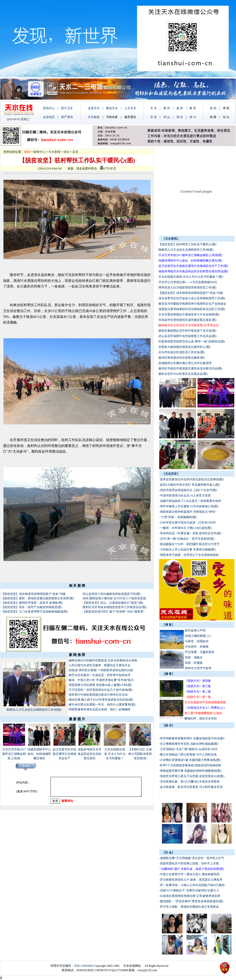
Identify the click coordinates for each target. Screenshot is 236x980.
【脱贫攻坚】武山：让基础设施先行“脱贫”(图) (113, 603)
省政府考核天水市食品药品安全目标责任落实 (90, 754)
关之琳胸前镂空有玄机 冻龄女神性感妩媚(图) (189, 744)
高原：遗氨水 (194, 657)
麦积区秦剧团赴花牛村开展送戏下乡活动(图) (187, 331)
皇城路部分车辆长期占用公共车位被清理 (185, 363)
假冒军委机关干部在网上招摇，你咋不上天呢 (189, 863)
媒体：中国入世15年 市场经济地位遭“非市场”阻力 (101, 680)
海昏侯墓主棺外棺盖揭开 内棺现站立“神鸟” (188, 512)
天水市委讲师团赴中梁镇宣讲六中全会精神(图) (189, 314)
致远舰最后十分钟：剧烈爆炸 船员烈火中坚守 (190, 544)
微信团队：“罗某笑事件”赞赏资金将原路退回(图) (192, 901)
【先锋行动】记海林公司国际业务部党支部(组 (140, 754)
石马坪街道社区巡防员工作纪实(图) (182, 352)
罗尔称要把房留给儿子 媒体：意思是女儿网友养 (191, 880)
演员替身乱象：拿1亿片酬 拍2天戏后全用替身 (190, 782)
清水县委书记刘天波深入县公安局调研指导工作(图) (192, 298)
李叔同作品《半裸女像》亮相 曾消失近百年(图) (191, 533)
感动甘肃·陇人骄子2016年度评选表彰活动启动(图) (101, 700)
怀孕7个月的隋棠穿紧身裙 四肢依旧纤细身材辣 (190, 765)
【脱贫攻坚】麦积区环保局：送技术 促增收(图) (32, 603)
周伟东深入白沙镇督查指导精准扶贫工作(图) (187, 287)
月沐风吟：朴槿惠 (197, 647)
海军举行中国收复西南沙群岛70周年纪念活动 (98, 695)
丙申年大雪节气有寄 (198, 668)
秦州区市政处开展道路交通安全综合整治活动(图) (190, 368)
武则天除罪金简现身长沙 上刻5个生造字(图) (189, 490)
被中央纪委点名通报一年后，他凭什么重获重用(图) (102, 705)
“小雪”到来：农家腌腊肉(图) (178, 517)
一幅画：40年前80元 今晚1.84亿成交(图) (186, 528)
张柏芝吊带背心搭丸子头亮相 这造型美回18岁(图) (192, 776)
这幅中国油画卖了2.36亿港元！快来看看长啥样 (190, 501)
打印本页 (108, 169)
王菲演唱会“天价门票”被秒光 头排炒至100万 (189, 749)
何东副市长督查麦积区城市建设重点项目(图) (187, 320)
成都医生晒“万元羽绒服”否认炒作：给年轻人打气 (192, 858)
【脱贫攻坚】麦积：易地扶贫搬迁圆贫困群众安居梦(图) (38, 598)
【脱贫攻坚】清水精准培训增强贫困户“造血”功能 (33, 594)
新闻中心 (39, 152)
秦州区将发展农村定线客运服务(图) (182, 358)
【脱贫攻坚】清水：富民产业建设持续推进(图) (32, 607)
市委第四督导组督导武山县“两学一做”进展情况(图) (192, 341)
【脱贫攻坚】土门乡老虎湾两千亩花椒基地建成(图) (35, 612)
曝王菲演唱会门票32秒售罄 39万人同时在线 (188, 755)
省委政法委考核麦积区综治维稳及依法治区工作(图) (192, 309)
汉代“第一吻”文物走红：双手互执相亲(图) (187, 539)
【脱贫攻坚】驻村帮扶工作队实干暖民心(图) (187, 244)
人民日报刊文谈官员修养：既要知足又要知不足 (100, 665)
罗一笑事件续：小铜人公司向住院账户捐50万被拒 (192, 885)
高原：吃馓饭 (194, 663)
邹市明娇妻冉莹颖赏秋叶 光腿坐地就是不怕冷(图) (192, 738)
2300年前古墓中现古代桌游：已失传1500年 (188, 523)
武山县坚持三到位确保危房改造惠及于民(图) (112, 594)
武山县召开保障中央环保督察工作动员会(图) (187, 336)
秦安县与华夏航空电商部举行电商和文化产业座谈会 (192, 304)
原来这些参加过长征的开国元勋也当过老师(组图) (192, 479)
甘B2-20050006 (84, 966)
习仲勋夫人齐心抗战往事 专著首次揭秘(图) (188, 549)
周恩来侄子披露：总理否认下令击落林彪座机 (189, 555)
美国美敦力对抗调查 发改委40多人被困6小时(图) (100, 685)
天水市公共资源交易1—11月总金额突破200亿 (188, 282)
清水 (66, 152)
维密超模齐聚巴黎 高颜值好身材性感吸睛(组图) (191, 771)
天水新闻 (54, 152)
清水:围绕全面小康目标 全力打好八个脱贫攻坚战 (114, 598)
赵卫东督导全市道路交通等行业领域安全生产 (65, 754)
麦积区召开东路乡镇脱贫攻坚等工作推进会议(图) (115, 607)
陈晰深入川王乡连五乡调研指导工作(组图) (34, 710)
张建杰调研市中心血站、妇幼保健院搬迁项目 (39, 754)
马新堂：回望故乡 (197, 641)
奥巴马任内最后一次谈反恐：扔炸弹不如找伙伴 (100, 675)
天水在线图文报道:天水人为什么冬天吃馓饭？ (115, 754)
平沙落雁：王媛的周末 (200, 652)
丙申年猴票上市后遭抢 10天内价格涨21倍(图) (189, 506)
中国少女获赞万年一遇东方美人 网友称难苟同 (190, 874)
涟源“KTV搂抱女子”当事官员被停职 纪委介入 (190, 890)
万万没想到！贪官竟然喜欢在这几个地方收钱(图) (101, 690)
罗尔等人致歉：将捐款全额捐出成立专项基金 (189, 907)
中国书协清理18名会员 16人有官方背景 (186, 496)
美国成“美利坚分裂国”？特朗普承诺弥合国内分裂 (101, 670)
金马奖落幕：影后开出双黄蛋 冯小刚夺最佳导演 (191, 787)
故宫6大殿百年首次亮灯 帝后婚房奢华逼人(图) (190, 485)
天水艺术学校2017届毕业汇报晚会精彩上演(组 (14, 754)
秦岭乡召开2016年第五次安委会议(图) (183, 374)
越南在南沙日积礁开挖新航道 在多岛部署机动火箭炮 (103, 660)
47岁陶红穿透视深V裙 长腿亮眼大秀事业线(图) (190, 760)
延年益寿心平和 (195, 630)
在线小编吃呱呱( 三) (198, 636)
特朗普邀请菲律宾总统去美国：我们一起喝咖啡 (100, 709)
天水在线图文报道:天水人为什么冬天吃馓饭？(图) (191, 277)
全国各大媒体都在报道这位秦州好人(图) (184, 347)
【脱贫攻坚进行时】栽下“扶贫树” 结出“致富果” (114, 612)
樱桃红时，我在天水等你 (201, 719)
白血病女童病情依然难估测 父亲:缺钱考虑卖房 (190, 896)
